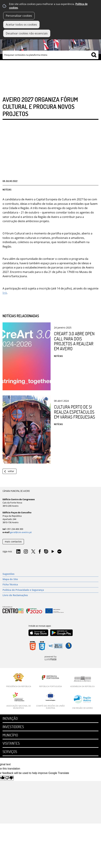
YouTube (53, 552)
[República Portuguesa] (50, 680)
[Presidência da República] (19, 680)
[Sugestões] (50, 574)
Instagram (26, 552)
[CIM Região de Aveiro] (82, 702)
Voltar (11, 471)
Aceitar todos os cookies (21, 25)
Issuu (46, 552)
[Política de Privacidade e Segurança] (50, 590)
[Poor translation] (9, 778)
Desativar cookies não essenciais (27, 33)
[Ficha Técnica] (50, 585)
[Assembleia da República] (82, 682)
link (5, 293)
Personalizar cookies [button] (19, 16)
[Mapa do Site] (50, 579)
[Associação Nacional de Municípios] (19, 701)
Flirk (59, 552)
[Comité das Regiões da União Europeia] (50, 701)
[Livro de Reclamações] (50, 595)
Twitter (33, 552)
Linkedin (18, 552)
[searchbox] (50, 55)
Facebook (40, 552)
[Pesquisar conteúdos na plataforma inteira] (94, 55)
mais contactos (13, 541)
